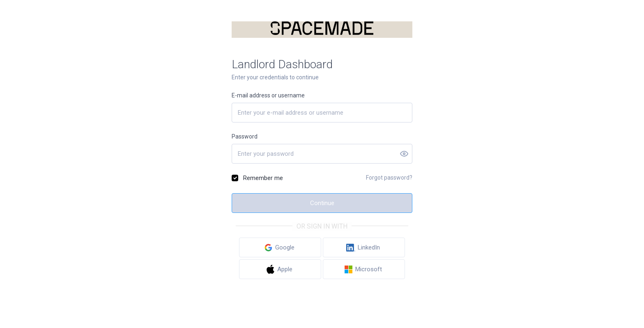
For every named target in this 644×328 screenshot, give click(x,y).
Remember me (263, 178)
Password (245, 136)
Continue (322, 203)
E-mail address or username (268, 95)
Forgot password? (389, 178)
